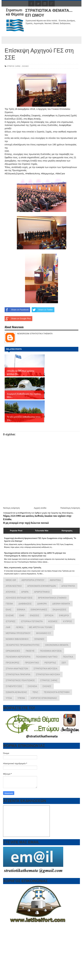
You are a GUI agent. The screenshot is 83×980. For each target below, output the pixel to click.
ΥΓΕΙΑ (9, 675)
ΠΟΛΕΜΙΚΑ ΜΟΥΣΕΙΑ (51, 628)
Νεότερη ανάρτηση (11, 485)
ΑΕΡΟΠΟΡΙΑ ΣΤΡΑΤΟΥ (33, 557)
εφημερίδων (34, 970)
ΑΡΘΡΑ (25, 569)
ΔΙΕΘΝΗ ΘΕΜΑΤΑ (61, 581)
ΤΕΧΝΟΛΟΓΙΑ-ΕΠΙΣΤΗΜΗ (57, 669)
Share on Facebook (17, 310)
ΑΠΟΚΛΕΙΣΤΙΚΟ (14, 563)
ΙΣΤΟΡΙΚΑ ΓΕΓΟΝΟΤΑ (32, 599)
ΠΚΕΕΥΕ (30, 628)
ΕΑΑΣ (9, 587)
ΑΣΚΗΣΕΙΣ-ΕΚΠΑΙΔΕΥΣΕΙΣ (19, 575)
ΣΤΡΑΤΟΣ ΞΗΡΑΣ (14, 66)
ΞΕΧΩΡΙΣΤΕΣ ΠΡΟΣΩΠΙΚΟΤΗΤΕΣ (23, 622)
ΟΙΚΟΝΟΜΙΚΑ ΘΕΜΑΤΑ (57, 622)
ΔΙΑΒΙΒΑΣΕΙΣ (25, 581)
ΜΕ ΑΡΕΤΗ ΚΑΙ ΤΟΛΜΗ (41, 604)
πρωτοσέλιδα (22, 970)
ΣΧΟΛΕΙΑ (32, 663)
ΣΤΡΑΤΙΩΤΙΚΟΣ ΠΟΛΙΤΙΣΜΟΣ (20, 658)
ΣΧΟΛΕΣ (25, 66)
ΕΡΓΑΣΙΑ (49, 593)
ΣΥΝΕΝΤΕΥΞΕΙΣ (14, 663)
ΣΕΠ (64, 640)
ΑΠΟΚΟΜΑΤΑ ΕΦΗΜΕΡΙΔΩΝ (41, 563)
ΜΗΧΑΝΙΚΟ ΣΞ (44, 610)
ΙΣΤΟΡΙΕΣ (11, 599)
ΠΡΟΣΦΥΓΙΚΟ (32, 640)
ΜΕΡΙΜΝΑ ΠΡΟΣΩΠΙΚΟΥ (18, 610)
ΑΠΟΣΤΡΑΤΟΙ (68, 563)
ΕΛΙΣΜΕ (10, 593)
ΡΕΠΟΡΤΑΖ (50, 640)
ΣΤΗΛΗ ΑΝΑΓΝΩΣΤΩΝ (17, 646)
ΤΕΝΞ (35, 669)
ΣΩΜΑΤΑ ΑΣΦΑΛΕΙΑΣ (16, 669)
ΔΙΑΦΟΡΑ (42, 581)
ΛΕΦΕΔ (20, 604)
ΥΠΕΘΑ (21, 675)
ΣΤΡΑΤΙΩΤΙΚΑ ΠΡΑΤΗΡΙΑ (18, 652)
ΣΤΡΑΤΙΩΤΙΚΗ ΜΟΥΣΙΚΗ (48, 652)
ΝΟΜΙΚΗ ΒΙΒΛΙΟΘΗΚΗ (17, 616)
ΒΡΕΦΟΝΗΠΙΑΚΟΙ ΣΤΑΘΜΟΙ (52, 575)
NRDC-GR (11, 557)
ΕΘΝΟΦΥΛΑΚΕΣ (39, 587)
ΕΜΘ (22, 593)
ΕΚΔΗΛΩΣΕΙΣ (60, 587)
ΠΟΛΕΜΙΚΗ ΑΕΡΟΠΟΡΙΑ (18, 634)
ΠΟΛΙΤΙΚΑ (68, 634)
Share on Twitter (42, 310)
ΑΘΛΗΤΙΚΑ (55, 557)
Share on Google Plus (18, 319)
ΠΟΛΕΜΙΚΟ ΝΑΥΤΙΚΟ (47, 634)
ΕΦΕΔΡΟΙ (64, 593)
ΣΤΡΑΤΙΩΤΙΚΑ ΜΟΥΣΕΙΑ (46, 646)
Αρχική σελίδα (40, 485)
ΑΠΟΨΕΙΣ (11, 569)
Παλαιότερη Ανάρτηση (70, 485)
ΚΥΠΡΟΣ (68, 599)
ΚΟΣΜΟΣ (53, 599)
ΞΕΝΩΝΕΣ (39, 616)
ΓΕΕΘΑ (9, 581)
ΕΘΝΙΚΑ (21, 587)
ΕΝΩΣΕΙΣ (34, 593)
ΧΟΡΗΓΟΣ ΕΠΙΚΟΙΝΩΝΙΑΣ (44, 675)
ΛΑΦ (8, 604)
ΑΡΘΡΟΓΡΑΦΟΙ (42, 569)
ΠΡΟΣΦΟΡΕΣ (13, 640)
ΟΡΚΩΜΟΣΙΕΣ (13, 628)
